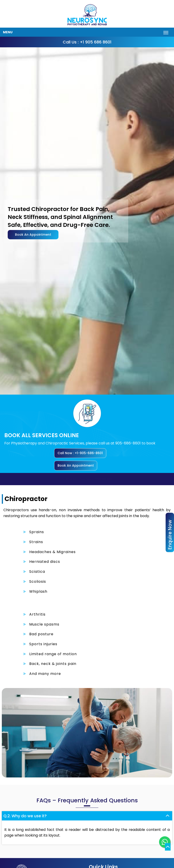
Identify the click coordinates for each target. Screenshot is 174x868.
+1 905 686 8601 (105, 479)
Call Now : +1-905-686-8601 (80, 453)
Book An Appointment (33, 235)
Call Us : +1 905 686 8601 (87, 42)
